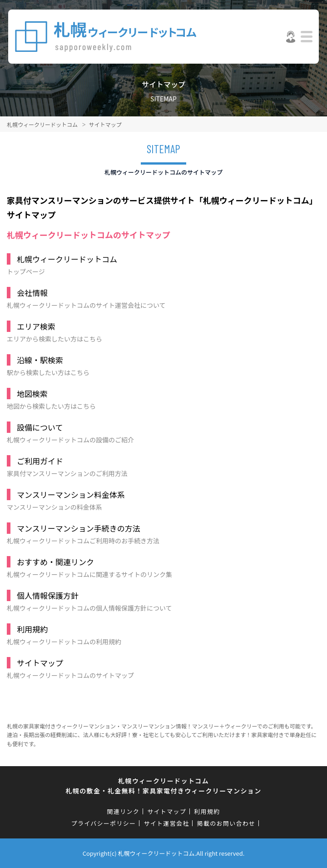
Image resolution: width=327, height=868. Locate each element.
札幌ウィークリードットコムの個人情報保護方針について (160, 601)
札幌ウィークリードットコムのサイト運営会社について (160, 298)
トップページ (160, 265)
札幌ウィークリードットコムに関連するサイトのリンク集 (160, 567)
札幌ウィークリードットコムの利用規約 (160, 635)
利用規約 (207, 811)
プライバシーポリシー (104, 823)
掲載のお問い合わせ (226, 823)
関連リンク (124, 811)
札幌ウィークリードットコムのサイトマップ (160, 668)
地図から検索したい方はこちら (160, 399)
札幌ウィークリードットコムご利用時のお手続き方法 (160, 534)
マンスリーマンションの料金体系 (160, 500)
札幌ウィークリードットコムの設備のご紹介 (160, 433)
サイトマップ (167, 811)
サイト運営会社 (166, 823)
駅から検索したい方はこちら (160, 366)
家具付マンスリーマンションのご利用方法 (160, 467)
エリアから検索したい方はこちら (160, 332)
